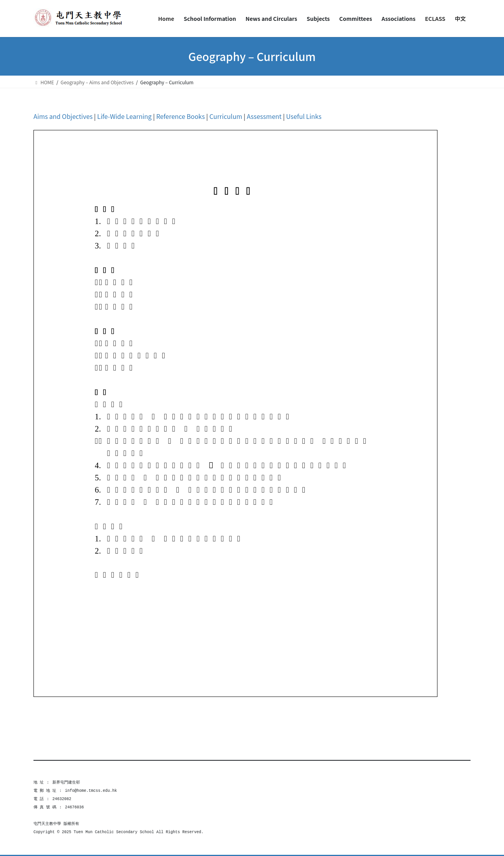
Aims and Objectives (63, 116)
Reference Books (181, 116)
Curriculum (227, 116)
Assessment (264, 116)
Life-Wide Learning (124, 116)
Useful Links (304, 116)
